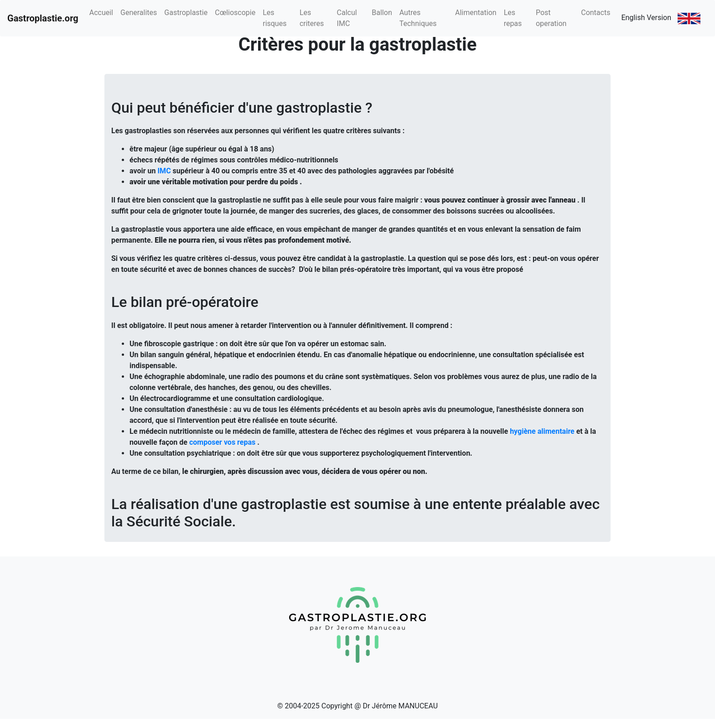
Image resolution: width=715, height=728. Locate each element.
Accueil (101, 13)
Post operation (551, 18)
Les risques (275, 18)
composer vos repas (222, 442)
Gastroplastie (186, 13)
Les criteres (312, 18)
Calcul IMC (347, 18)
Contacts (596, 13)
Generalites (139, 13)
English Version (661, 18)
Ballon (382, 13)
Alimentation (476, 13)
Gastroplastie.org (43, 18)
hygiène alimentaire (542, 431)
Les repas (513, 18)
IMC (164, 171)
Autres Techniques (418, 18)
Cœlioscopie (235, 13)
